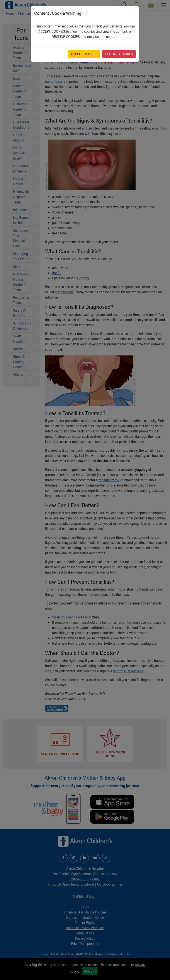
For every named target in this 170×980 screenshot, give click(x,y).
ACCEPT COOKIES (84, 54)
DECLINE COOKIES (119, 54)
